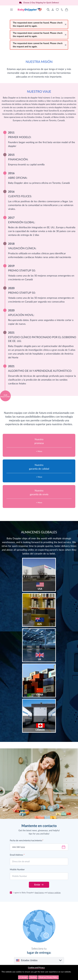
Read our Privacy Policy (48, 977)
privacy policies (54, 893)
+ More (39, 451)
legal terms (39, 893)
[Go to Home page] (30, 10)
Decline (33, 977)
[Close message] (66, 24)
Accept (24, 977)
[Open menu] (11, 10)
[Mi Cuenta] (53, 10)
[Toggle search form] (48, 10)
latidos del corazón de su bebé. (39, 554)
